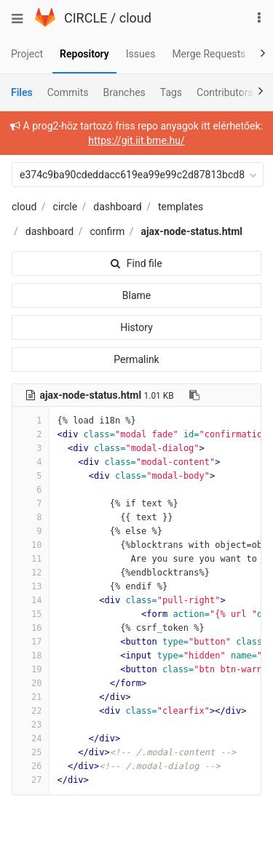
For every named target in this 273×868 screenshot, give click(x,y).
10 (31, 545)
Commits (68, 92)
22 (31, 711)
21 (31, 697)
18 (31, 656)
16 (31, 628)
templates (181, 207)
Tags (171, 92)
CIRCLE (86, 18)
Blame (136, 295)
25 (31, 752)
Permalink (136, 359)
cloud (135, 18)
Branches (124, 92)
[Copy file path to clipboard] (194, 395)
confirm (107, 231)
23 (31, 725)
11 (31, 559)
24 (31, 738)
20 (31, 683)
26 (31, 766)
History (136, 327)
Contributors (225, 92)
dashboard (117, 207)
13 (31, 586)
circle (66, 207)
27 (31, 780)
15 (31, 614)
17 (31, 642)
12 (31, 573)
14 (31, 600)
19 (31, 669)
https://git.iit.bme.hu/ (136, 140)
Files (22, 92)
